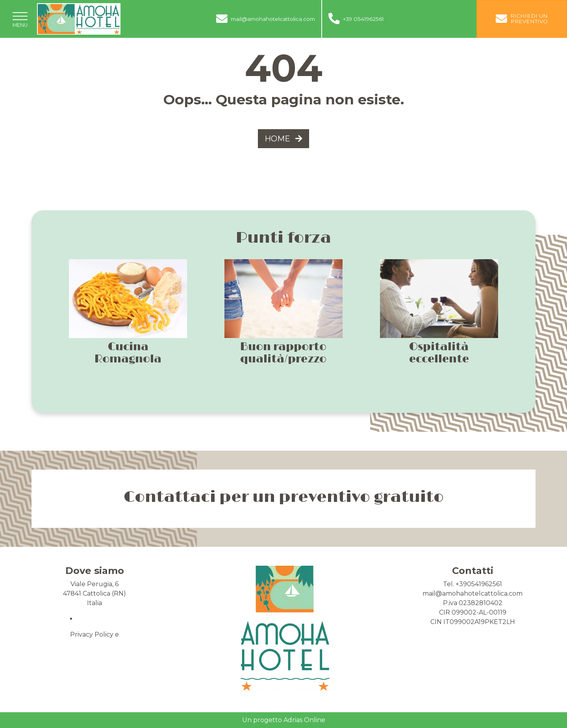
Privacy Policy (92, 634)
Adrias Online (304, 720)
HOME (283, 139)
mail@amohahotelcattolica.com (472, 593)
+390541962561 (479, 584)
